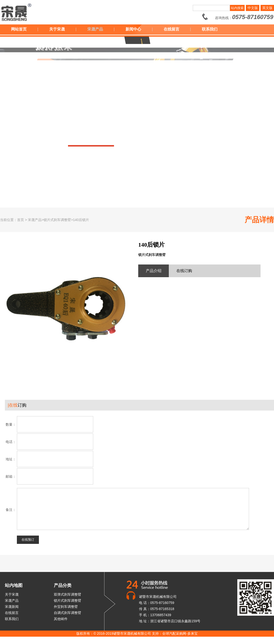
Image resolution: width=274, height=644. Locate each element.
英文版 (267, 8)
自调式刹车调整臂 (68, 620)
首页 (21, 220)
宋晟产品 (95, 29)
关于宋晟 (57, 29)
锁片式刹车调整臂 (68, 608)
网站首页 (19, 29)
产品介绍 (154, 271)
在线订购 (184, 271)
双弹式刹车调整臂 (68, 602)
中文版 (253, 8)
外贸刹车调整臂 (66, 614)
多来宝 (193, 641)
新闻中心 (133, 29)
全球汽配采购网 (174, 641)
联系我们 (210, 29)
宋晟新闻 (12, 614)
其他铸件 (61, 626)
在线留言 (171, 29)
